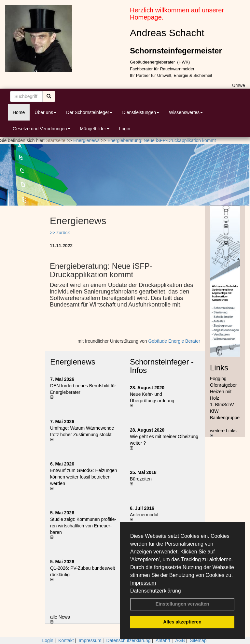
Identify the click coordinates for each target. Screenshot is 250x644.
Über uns (45, 112)
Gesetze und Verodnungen (42, 129)
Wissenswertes (186, 112)
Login (125, 129)
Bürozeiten (141, 479)
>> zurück (60, 233)
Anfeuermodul (144, 515)
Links (219, 368)
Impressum (143, 583)
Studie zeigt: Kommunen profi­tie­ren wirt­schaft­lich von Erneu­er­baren (83, 526)
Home (19, 112)
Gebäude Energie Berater (174, 341)
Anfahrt (163, 640)
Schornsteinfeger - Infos (162, 366)
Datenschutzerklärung (156, 591)
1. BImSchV (222, 405)
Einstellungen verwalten (182, 604)
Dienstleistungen (141, 112)
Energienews (73, 362)
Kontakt (66, 640)
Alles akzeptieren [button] (182, 622)
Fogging (218, 379)
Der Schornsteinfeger (89, 112)
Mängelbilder (95, 129)
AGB (180, 640)
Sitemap (198, 640)
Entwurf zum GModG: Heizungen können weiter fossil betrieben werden (83, 477)
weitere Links (223, 433)
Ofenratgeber (223, 385)
